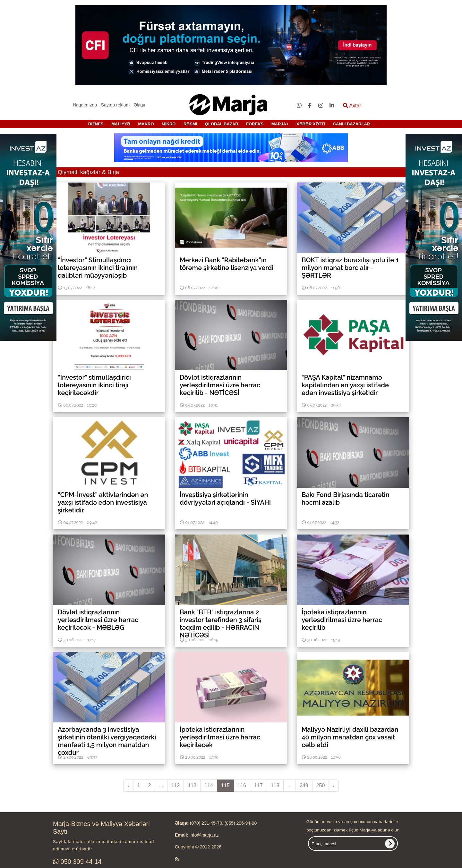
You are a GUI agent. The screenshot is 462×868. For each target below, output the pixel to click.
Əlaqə (140, 105)
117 (258, 785)
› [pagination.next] (334, 785)
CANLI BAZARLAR (352, 124)
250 (321, 785)
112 (176, 785)
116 (242, 785)
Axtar (352, 106)
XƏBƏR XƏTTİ (311, 124)
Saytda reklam (115, 105)
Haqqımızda (85, 105)
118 (275, 785)
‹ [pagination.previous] (128, 785)
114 (209, 785)
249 (304, 785)
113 (192, 785)
